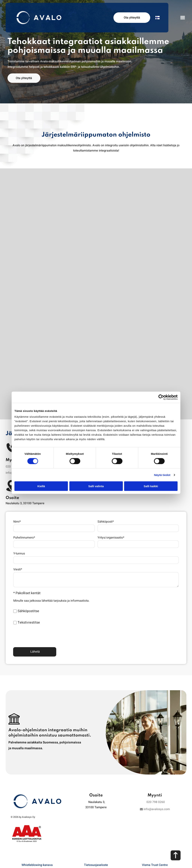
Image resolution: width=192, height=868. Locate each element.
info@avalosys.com (155, 792)
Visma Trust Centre (155, 848)
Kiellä (41, 478)
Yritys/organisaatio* (111, 538)
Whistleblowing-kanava (37, 848)
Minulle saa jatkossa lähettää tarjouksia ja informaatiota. (51, 601)
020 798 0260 (156, 785)
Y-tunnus (19, 554)
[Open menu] (183, 18)
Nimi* (17, 522)
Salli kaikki (151, 478)
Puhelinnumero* (24, 538)
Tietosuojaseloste (96, 848)
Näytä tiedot (162, 466)
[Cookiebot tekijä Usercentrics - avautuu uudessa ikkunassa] (161, 388)
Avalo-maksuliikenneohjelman (60, 61)
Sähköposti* (106, 522)
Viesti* (18, 569)
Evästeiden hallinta (96, 862)
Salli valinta (96, 478)
